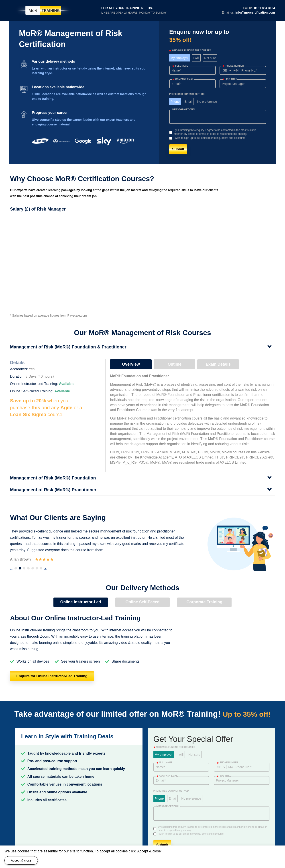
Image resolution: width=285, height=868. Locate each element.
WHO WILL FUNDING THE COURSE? (190, 50)
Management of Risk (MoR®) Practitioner (53, 490)
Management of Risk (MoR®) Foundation (53, 478)
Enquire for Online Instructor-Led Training (52, 676)
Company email (183, 79)
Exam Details (218, 364)
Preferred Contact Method (187, 94)
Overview (131, 364)
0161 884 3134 (265, 8)
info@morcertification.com (255, 12)
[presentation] (11, 569)
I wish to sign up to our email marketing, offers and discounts (210, 138)
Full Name (180, 66)
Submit (178, 149)
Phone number (233, 66)
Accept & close (21, 860)
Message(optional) (184, 110)
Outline (175, 364)
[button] (16, 568)
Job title (230, 79)
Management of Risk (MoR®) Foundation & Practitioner (68, 347)
